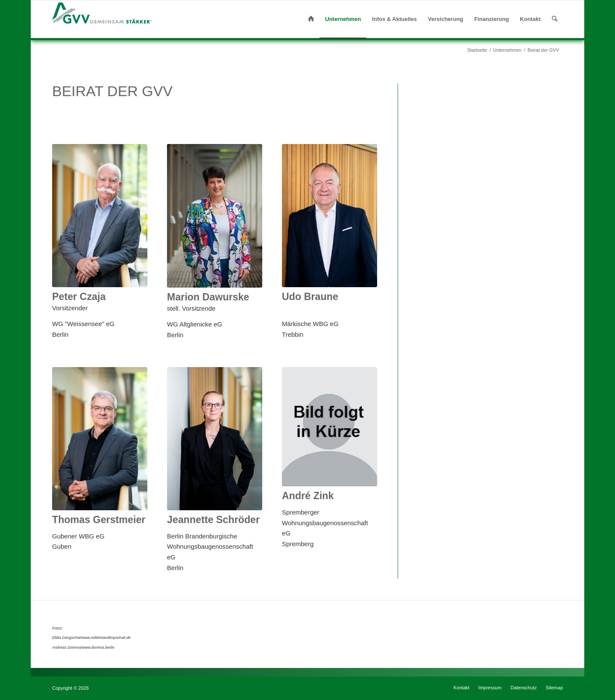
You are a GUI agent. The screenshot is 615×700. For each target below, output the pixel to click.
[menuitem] (311, 19)
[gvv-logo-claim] (102, 19)
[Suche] (555, 19)
